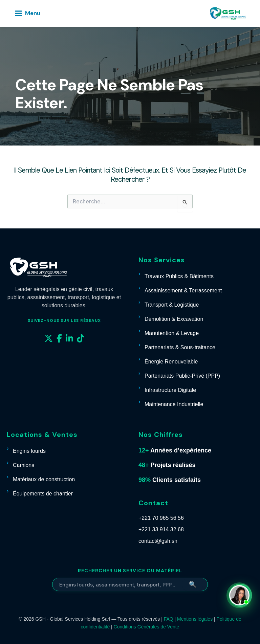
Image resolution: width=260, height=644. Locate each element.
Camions (24, 465)
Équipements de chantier (43, 494)
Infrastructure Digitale (170, 390)
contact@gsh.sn (158, 541)
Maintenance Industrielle (174, 404)
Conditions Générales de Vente (147, 627)
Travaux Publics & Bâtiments (179, 276)
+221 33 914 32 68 (161, 529)
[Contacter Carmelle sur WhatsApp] (240, 595)
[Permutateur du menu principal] (27, 13)
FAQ (169, 619)
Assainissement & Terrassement (183, 291)
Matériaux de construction (44, 479)
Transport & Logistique (172, 305)
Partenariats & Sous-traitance (180, 347)
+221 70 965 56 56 (161, 518)
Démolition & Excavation (174, 319)
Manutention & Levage (172, 333)
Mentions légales (195, 619)
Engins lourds (29, 451)
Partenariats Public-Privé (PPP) (182, 376)
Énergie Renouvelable (171, 362)
